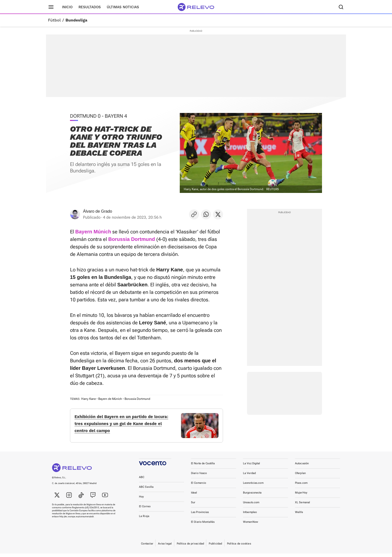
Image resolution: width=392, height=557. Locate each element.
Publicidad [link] (215, 547)
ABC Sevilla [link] (146, 490)
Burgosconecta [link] (252, 496)
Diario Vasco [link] (199, 477)
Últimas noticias (123, 7)
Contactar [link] (147, 547)
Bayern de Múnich (110, 399)
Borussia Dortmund (137, 399)
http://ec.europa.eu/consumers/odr (76, 520)
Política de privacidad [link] (190, 547)
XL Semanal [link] (302, 506)
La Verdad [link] (249, 477)
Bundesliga (76, 20)
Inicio (67, 7)
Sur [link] (193, 506)
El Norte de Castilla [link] (203, 467)
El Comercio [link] (198, 486)
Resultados (90, 7)
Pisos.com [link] (301, 486)
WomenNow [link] (250, 525)
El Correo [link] (145, 510)
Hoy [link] (141, 500)
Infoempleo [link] (250, 516)
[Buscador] (341, 7)
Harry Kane (88, 399)
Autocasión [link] (302, 467)
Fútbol (54, 20)
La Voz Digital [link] (252, 467)
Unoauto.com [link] (251, 506)
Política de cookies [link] (239, 547)
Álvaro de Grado (98, 211)
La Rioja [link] (144, 520)
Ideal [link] (194, 496)
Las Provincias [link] (200, 516)
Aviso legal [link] (165, 547)
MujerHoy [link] (301, 496)
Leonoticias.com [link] (253, 486)
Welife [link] (299, 516)
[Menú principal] (51, 7)
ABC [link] (142, 481)
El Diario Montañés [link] (203, 525)
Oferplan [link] (300, 477)
